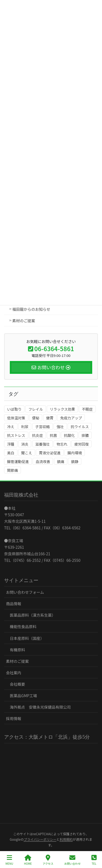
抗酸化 (69, 435)
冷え (11, 427)
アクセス (48, 860)
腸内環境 (75, 453)
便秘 (36, 418)
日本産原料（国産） (27, 638)
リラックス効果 (62, 409)
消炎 (25, 444)
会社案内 (14, 673)
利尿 (25, 427)
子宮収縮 (43, 427)
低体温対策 (16, 418)
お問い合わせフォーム (25, 592)
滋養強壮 (43, 444)
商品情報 (14, 604)
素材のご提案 (24, 321)
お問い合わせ (72, 860)
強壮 (60, 427)
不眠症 (87, 409)
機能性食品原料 (23, 627)
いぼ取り (14, 409)
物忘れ (62, 444)
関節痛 (13, 470)
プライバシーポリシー (40, 839)
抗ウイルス (80, 427)
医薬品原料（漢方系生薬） (33, 615)
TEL (94, 860)
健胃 (50, 418)
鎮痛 (61, 462)
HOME (28, 860)
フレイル (35, 409)
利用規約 (66, 839)
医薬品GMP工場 (23, 696)
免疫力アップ (71, 418)
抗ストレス (16, 435)
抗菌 (53, 435)
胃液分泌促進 (50, 453)
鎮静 (75, 462)
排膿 (85, 435)
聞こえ (27, 453)
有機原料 (17, 650)
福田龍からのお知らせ (31, 309)
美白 (11, 453)
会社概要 (17, 684)
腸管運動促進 (18, 462)
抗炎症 (38, 435)
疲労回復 (81, 444)
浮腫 (11, 444)
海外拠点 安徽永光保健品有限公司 (40, 707)
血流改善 (43, 462)
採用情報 (14, 718)
